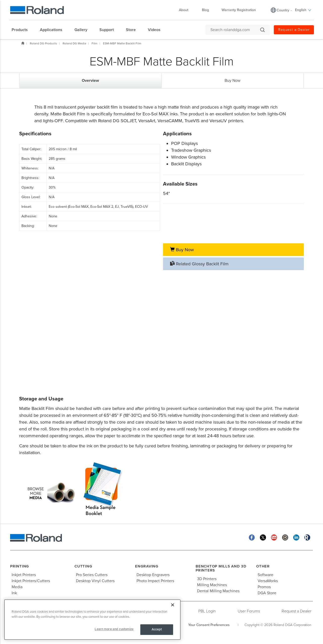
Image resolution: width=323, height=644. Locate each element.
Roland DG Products (43, 43)
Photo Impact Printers (155, 581)
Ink (14, 593)
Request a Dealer (294, 30)
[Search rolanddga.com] (235, 30)
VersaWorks (268, 581)
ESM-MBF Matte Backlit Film (122, 43)
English (303, 10)
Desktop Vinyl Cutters (95, 581)
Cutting (83, 566)
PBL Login (207, 611)
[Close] (173, 605)
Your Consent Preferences (209, 625)
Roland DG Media (74, 43)
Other (263, 566)
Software (265, 575)
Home (23, 43)
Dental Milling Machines (218, 591)
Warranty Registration (239, 10)
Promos (264, 587)
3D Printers (207, 579)
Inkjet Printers (24, 575)
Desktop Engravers (153, 575)
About (186, 10)
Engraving (147, 566)
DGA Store (267, 593)
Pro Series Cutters (92, 575)
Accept (157, 629)
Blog (205, 10)
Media (17, 587)
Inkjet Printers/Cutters (31, 581)
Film (95, 43)
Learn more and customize (114, 629)
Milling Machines (212, 585)
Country (283, 10)
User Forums (249, 611)
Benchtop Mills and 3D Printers (221, 568)
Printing (20, 566)
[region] (92, 620)
